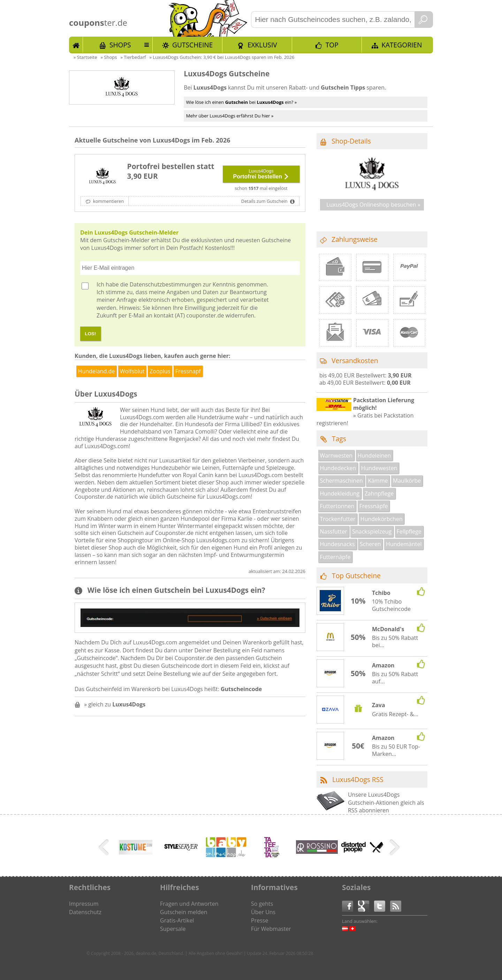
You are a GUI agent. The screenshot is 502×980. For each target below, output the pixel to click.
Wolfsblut (132, 371)
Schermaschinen (341, 481)
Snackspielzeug (372, 531)
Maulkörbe (407, 481)
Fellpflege (409, 531)
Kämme (378, 481)
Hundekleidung (340, 493)
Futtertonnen (337, 506)
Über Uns (263, 912)
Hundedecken (338, 468)
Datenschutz (85, 912)
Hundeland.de (97, 371)
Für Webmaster (271, 929)
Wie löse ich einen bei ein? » (241, 102)
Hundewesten (379, 468)
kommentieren (108, 201)
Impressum (84, 904)
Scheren (370, 544)
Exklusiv (262, 45)
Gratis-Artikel (177, 920)
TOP (332, 45)
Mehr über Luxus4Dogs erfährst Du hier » (230, 116)
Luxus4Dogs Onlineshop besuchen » (373, 205)
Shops (120, 45)
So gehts (262, 904)
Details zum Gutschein (265, 201)
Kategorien (402, 45)
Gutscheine (192, 45)
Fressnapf (188, 371)
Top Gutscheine (356, 576)
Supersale (173, 929)
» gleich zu (115, 704)
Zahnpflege (379, 493)
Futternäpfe (335, 557)
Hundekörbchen (382, 519)
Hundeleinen (374, 455)
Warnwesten (336, 455)
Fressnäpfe (374, 506)
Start (76, 45)
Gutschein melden (184, 912)
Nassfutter (334, 531)
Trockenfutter (338, 519)
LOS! (90, 334)
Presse (260, 920)
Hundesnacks (337, 544)
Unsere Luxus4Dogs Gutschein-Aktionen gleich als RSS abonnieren (386, 802)
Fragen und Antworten (189, 904)
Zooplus (160, 371)
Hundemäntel (404, 544)
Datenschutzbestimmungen (166, 284)
